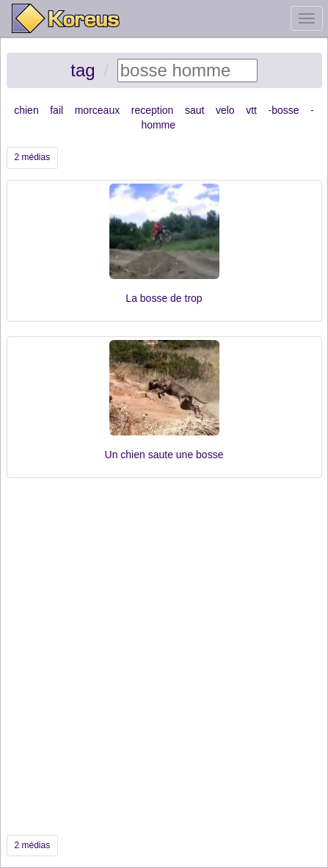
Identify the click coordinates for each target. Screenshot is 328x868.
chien (26, 110)
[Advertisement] (164, 657)
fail (57, 110)
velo (225, 110)
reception (153, 110)
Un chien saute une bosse (164, 455)
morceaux (97, 110)
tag (83, 70)
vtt (251, 110)
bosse (285, 110)
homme (158, 125)
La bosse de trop (164, 298)
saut (194, 110)
